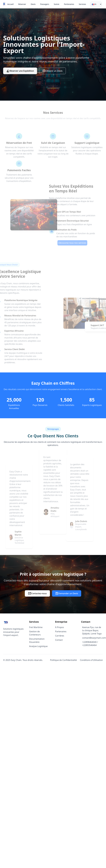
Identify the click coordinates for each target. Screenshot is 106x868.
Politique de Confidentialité (63, 660)
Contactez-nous (37, 593)
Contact (59, 640)
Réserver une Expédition (20, 71)
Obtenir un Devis (52, 71)
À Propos (60, 627)
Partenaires (61, 631)
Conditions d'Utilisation (91, 660)
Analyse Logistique (38, 646)
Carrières (60, 636)
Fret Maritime (36, 627)
